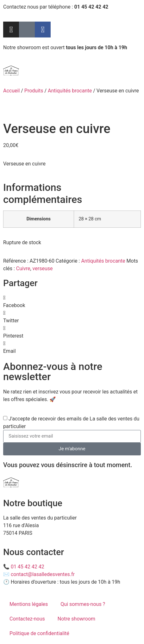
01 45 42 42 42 (28, 567)
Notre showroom (76, 619)
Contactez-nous (27, 619)
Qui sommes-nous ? (83, 604)
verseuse (43, 268)
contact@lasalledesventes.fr (43, 574)
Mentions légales (29, 604)
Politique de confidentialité (39, 633)
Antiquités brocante (70, 91)
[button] (72, 302)
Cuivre (23, 268)
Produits (34, 91)
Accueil (11, 91)
